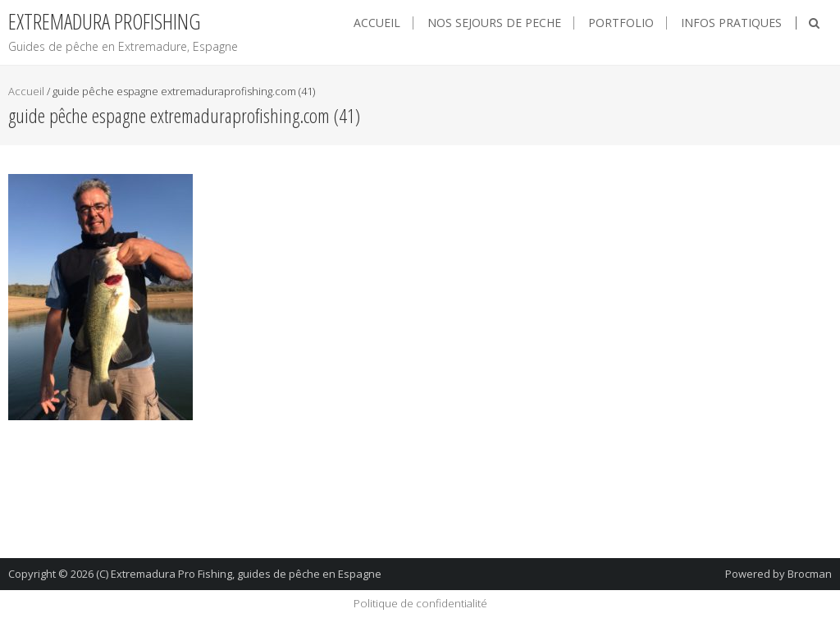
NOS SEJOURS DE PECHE (494, 23)
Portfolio (621, 23)
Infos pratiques (731, 23)
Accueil (377, 23)
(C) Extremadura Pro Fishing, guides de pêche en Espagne (239, 574)
